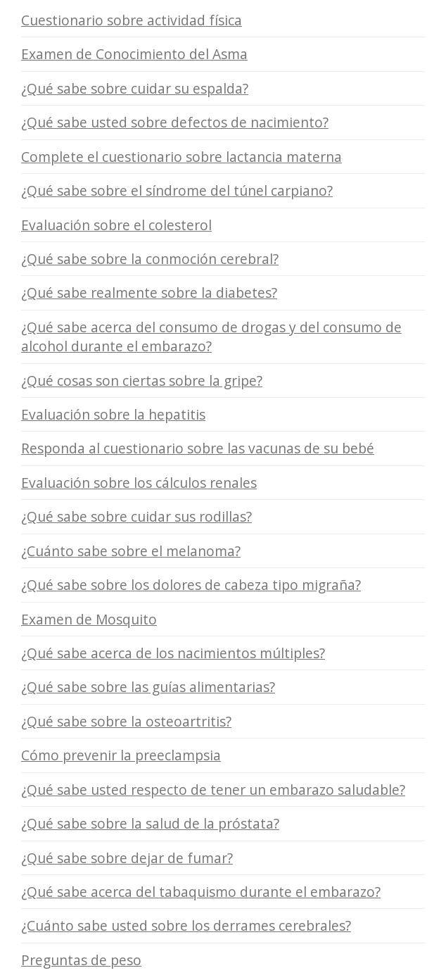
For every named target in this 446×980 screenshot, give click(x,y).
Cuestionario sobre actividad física (132, 20)
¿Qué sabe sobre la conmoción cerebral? (150, 259)
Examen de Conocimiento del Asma (134, 54)
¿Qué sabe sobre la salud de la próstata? (150, 823)
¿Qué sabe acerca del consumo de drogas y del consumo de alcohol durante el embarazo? (211, 337)
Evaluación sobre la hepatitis (113, 414)
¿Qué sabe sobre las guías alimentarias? (148, 687)
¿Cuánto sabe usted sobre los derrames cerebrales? (186, 925)
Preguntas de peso (81, 960)
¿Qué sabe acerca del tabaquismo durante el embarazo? (201, 892)
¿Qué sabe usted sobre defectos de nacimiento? (175, 122)
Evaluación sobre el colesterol (116, 225)
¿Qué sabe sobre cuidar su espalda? (135, 88)
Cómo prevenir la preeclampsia (121, 755)
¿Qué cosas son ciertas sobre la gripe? (142, 381)
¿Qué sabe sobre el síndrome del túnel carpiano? (177, 190)
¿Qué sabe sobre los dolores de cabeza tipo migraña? (191, 585)
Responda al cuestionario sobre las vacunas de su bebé (198, 448)
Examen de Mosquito (89, 619)
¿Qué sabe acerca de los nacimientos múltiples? (173, 653)
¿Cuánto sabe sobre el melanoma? (131, 551)
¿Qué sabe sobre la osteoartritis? (126, 721)
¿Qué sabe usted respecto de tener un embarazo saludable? (213, 790)
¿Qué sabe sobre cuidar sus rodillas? (136, 516)
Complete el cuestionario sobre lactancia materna (181, 157)
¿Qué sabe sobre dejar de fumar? (127, 858)
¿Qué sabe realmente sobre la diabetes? (149, 293)
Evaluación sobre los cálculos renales (139, 483)
